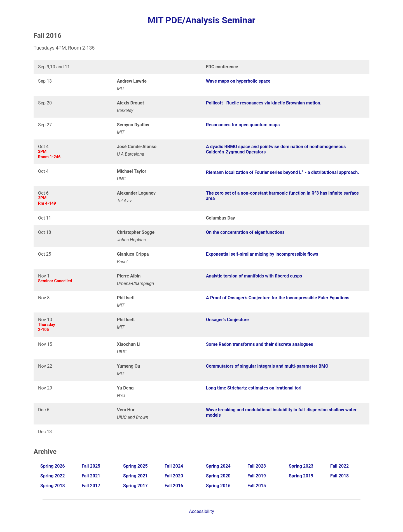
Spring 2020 (218, 476)
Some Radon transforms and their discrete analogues (260, 344)
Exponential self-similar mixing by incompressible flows (262, 254)
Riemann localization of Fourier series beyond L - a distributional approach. (283, 172)
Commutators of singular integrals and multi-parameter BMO (267, 366)
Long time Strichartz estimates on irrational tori (254, 388)
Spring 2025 (135, 466)
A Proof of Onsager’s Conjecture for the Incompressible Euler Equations (278, 298)
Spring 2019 (301, 476)
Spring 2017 (135, 486)
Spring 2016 (218, 486)
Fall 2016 (174, 486)
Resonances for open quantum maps (243, 125)
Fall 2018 (339, 476)
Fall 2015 (257, 486)
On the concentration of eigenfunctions (245, 232)
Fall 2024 (174, 466)
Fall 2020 (174, 476)
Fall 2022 (339, 466)
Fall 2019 (257, 476)
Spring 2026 (53, 466)
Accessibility (201, 511)
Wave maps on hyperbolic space (238, 81)
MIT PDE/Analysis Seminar (201, 20)
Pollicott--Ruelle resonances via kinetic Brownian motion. (264, 103)
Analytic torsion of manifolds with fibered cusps (254, 276)
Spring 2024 (218, 466)
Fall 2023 (257, 466)
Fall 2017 (91, 486)
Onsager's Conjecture (227, 320)
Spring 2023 (301, 466)
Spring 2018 (53, 486)
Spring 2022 (53, 476)
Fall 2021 (91, 476)
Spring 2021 (135, 476)
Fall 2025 (91, 466)
